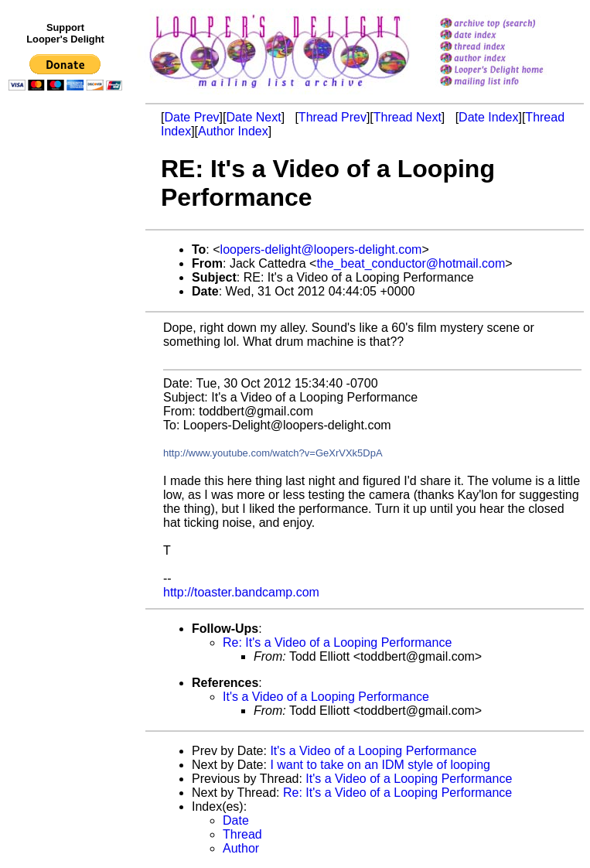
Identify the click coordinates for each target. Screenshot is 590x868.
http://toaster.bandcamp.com (241, 592)
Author (241, 848)
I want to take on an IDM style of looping (380, 765)
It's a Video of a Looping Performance (326, 697)
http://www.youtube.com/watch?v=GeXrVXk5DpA (273, 453)
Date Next (253, 117)
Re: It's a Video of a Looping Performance (337, 642)
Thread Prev (333, 117)
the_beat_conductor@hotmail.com (411, 263)
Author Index (233, 131)
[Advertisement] (68, 415)
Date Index (488, 117)
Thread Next (408, 117)
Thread (242, 834)
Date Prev (191, 117)
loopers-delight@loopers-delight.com (321, 249)
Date (236, 820)
